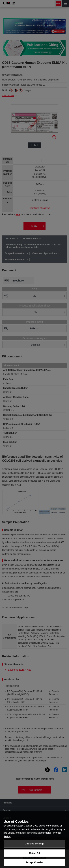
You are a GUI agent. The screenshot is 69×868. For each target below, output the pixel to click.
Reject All (34, 853)
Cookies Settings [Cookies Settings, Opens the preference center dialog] (34, 844)
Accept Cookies (34, 862)
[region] (34, 839)
